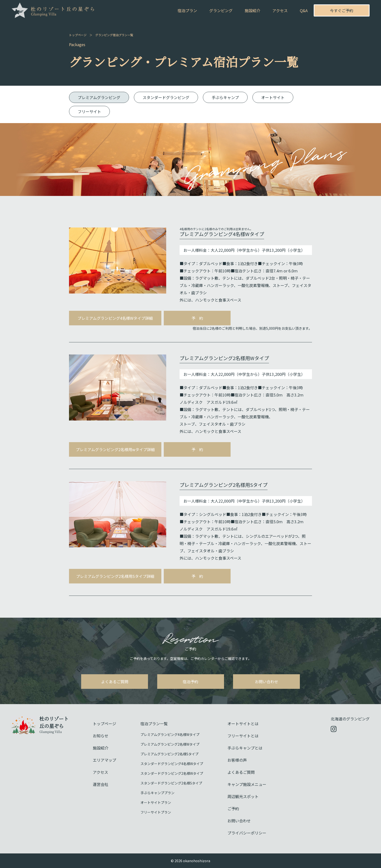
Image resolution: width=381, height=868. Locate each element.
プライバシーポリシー (247, 833)
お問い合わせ (267, 682)
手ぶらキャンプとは (245, 748)
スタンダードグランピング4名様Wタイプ (172, 764)
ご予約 (233, 809)
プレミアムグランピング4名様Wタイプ (170, 734)
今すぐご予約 (342, 10)
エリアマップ (104, 760)
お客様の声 (237, 760)
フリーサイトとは (243, 736)
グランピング (221, 10)
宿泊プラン (187, 10)
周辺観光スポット (243, 796)
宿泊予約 (190, 682)
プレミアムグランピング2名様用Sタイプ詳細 (115, 576)
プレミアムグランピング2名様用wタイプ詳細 (115, 449)
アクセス (280, 10)
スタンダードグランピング (166, 97)
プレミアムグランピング (99, 97)
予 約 (197, 318)
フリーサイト (89, 111)
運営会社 (101, 784)
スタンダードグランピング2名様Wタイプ (172, 773)
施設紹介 (252, 10)
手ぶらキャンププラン (157, 793)
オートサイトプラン (156, 802)
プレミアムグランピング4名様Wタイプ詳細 (115, 318)
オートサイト (273, 97)
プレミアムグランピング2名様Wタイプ (170, 744)
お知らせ (101, 736)
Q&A (304, 10)
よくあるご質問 (115, 682)
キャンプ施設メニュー (247, 784)
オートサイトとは (243, 724)
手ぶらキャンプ (225, 97)
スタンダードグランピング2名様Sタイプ (171, 783)
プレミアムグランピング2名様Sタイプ (169, 754)
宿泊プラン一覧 (154, 724)
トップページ (78, 35)
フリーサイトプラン (156, 812)
